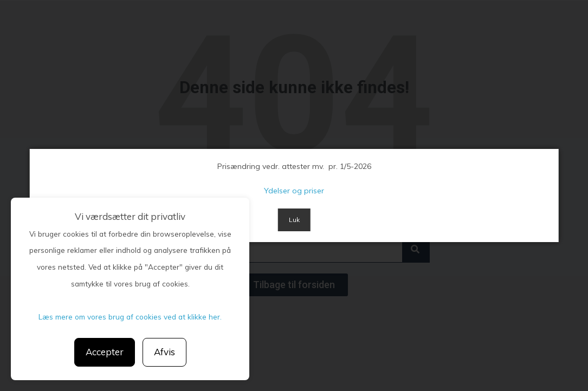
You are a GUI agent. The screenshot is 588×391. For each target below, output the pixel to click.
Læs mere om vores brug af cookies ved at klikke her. (130, 317)
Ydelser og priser (294, 191)
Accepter (105, 352)
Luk (294, 220)
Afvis (164, 352)
